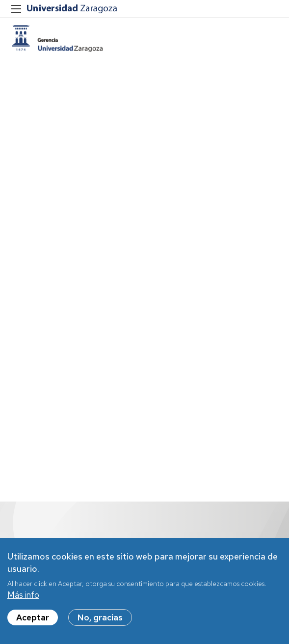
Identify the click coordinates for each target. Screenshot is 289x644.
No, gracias (100, 617)
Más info (23, 595)
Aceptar (33, 617)
